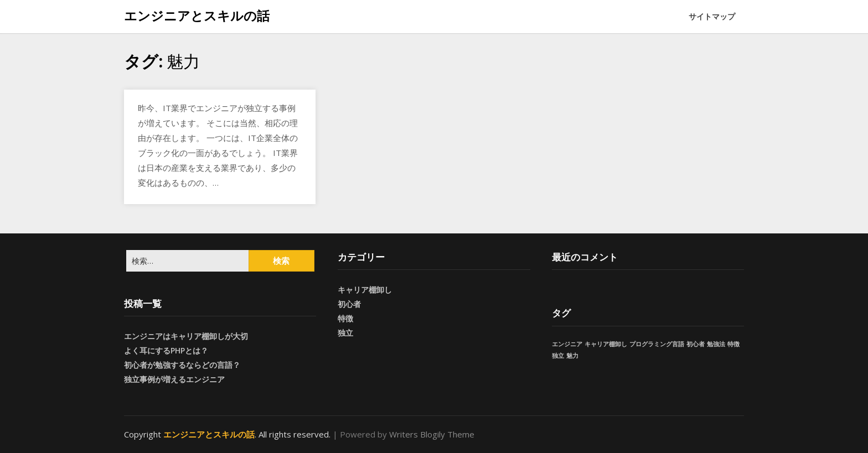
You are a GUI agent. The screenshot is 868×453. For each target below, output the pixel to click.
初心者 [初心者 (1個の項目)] (696, 344)
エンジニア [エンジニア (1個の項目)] (567, 344)
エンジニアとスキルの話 (197, 15)
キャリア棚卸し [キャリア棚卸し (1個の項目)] (606, 344)
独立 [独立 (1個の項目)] (558, 356)
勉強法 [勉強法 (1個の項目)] (716, 344)
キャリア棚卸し (365, 290)
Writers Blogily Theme (432, 434)
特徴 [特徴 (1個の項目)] (733, 344)
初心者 (349, 304)
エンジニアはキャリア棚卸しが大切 (186, 336)
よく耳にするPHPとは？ (166, 350)
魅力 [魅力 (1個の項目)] (572, 356)
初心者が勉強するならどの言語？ (182, 365)
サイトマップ (712, 16)
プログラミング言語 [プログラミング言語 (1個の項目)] (657, 344)
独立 (345, 333)
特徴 (345, 318)
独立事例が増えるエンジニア (174, 379)
